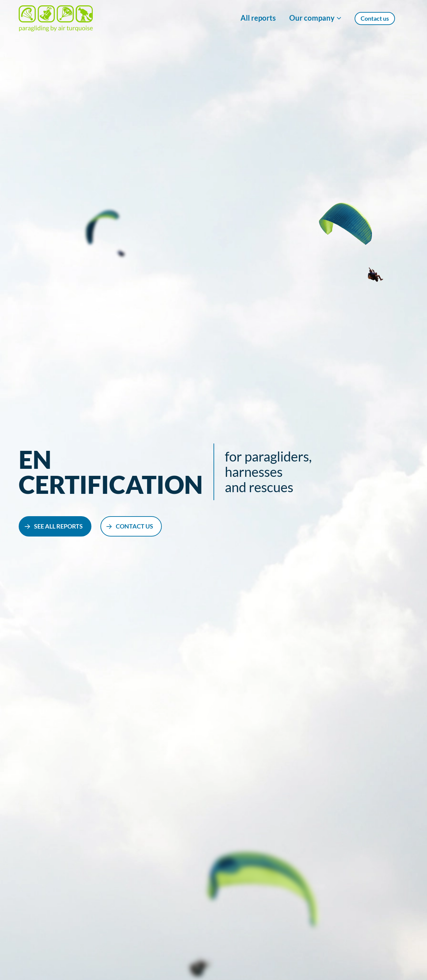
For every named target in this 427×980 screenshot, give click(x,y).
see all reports (58, 526)
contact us (134, 526)
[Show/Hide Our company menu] (315, 18)
